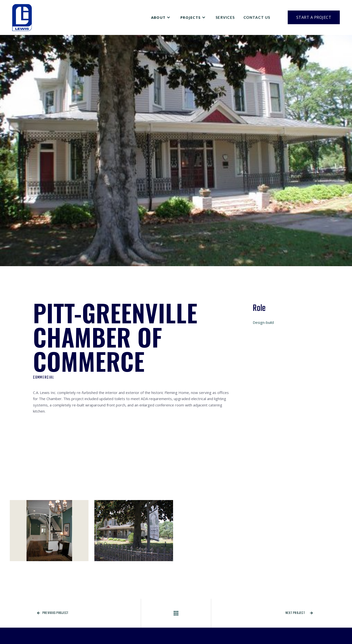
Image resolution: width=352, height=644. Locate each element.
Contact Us (257, 17)
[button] (161, 17)
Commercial (44, 378)
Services (225, 17)
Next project (299, 613)
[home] (22, 17)
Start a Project (314, 17)
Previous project (53, 613)
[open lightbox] (49, 531)
